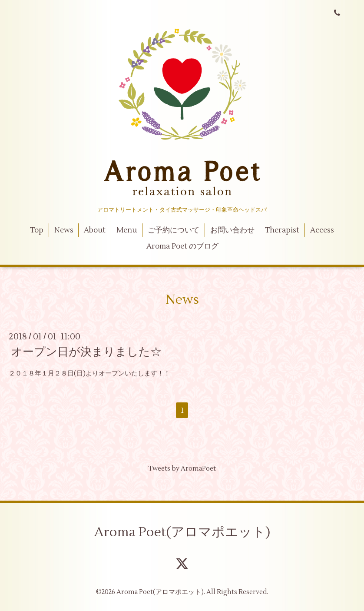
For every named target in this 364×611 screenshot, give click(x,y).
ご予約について (174, 230)
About (95, 230)
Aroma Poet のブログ (182, 246)
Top (37, 230)
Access (322, 230)
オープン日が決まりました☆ (86, 352)
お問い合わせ (232, 230)
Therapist (282, 230)
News (64, 230)
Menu (127, 230)
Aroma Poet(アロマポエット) (182, 532)
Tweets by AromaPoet (182, 469)
